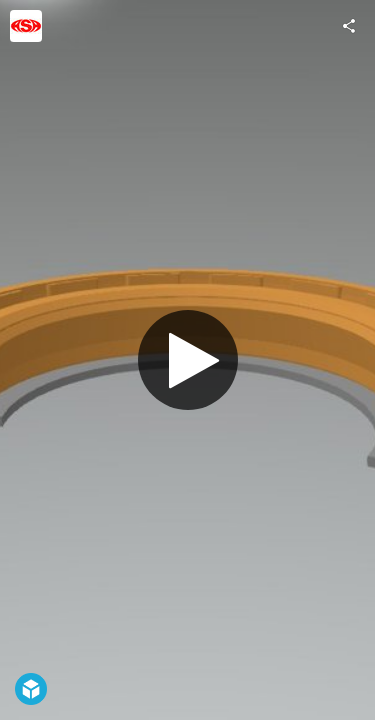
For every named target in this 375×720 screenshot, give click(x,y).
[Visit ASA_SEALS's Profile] (26, 26)
